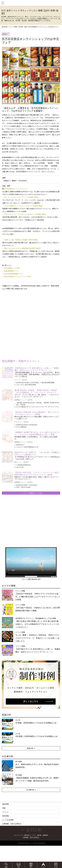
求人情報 (37, 764)
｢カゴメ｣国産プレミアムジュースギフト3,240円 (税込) (23, 206)
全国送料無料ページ (11, 271)
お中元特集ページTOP (12, 268)
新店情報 (6, 816)
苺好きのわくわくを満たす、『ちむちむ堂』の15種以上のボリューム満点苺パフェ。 (37, 453)
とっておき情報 (8, 820)
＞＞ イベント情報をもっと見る (31, 493)
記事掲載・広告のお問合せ (12, 824)
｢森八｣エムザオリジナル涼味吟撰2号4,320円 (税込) (22, 248)
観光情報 (6, 804)
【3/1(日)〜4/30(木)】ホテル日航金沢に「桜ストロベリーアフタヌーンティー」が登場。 (37, 413)
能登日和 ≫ (31, 748)
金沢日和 (5, 27)
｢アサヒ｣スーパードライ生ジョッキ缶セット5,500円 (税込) (25, 214)
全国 (26, 27)
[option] (31, 685)
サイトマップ (18, 835)
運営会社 (27, 835)
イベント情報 (13, 27)
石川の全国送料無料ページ (13, 274)
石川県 (21, 27)
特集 (31, 808)
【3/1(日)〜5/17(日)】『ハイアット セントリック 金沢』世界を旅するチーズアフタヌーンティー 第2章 (37, 474)
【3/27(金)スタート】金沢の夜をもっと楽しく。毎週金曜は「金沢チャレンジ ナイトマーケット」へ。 (37, 369)
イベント (31, 812)
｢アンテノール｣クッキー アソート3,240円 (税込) (21, 197)
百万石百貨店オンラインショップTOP (18, 277)
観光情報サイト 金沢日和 (31, 3)
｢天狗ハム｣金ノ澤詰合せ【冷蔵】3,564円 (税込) (21, 240)
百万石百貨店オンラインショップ (15, 189)
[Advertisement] (18, 310)
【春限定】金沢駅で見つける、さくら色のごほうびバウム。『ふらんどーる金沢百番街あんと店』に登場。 (37, 433)
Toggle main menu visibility (3, 2)
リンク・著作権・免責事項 (40, 835)
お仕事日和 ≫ (31, 790)
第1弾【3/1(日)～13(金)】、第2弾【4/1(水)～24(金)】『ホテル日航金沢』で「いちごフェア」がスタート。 (36, 391)
